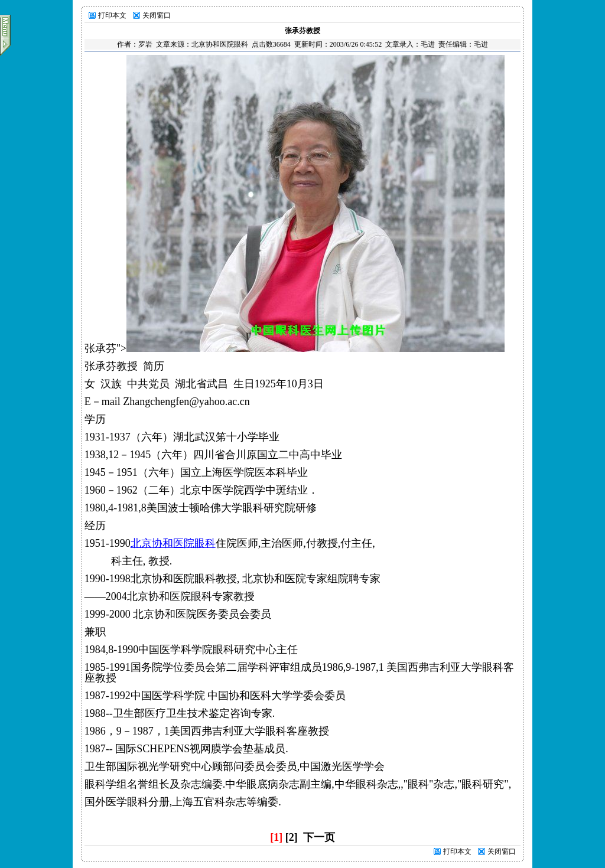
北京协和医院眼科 (220, 44)
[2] (292, 837)
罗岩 (145, 44)
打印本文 (112, 15)
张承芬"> (295, 348)
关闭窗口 (157, 15)
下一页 (319, 837)
